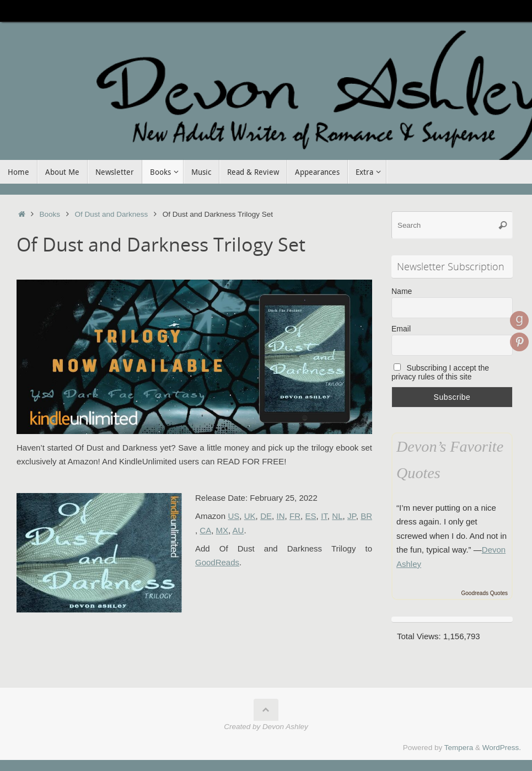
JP (352, 516)
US (233, 516)
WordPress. (502, 748)
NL (337, 516)
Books (50, 214)
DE (266, 516)
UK (250, 516)
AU (238, 530)
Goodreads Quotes (485, 593)
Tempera (459, 748)
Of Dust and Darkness (111, 214)
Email (401, 329)
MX (222, 530)
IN (281, 516)
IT (324, 516)
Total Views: (420, 636)
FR (295, 516)
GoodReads (217, 562)
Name (402, 291)
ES (311, 516)
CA (205, 530)
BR (366, 516)
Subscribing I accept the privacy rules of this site (440, 372)
